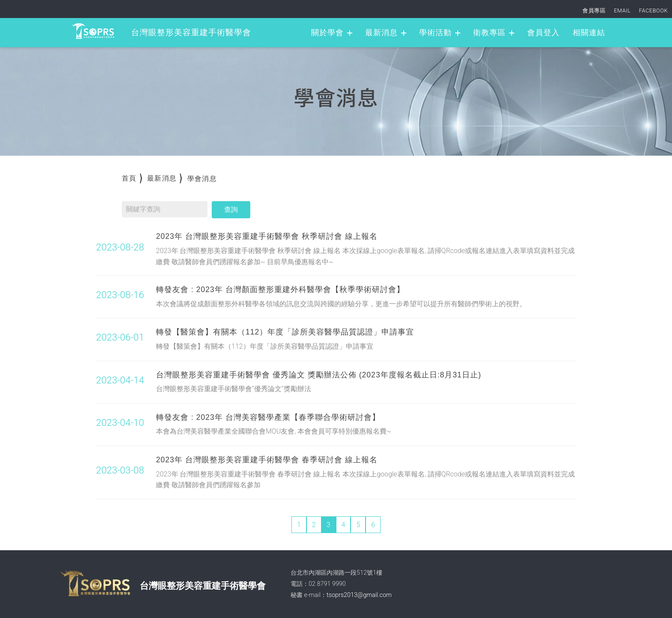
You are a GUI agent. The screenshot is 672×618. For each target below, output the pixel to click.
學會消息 (202, 179)
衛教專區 (489, 33)
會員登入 (543, 33)
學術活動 (435, 33)
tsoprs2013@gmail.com (359, 595)
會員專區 (594, 11)
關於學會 (327, 33)
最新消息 (381, 33)
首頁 (129, 178)
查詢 (231, 210)
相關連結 (589, 33)
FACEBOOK (653, 11)
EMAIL (622, 11)
